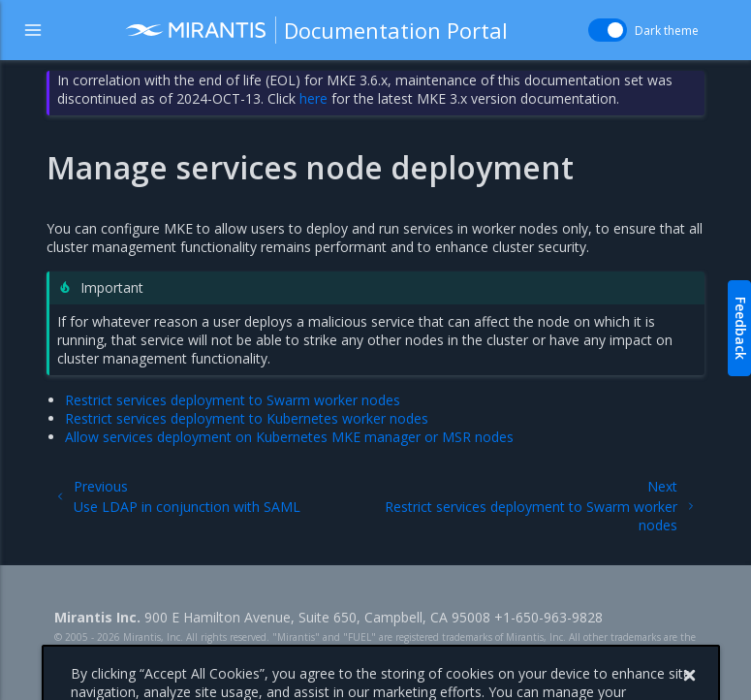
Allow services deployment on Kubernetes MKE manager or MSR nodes (289, 437)
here (313, 98)
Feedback (741, 328)
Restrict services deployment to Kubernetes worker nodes (247, 418)
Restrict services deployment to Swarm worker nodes (233, 400)
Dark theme (667, 31)
